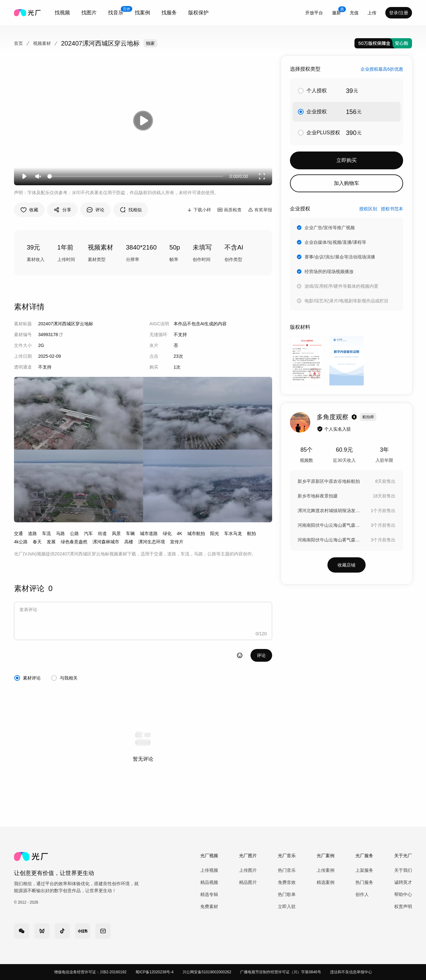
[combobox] (62, 13)
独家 (150, 43)
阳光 (215, 533)
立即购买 (347, 160)
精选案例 (326, 882)
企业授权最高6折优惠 (382, 69)
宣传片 (177, 542)
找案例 (142, 13)
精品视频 (209, 882)
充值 (354, 13)
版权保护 (198, 13)
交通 (18, 533)
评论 (261, 655)
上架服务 (364, 870)
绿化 (167, 533)
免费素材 (209, 906)
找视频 (62, 13)
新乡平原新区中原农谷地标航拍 (329, 481)
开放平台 (314, 13)
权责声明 (403, 906)
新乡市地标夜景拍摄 (318, 496)
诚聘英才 (403, 882)
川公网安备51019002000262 (207, 972)
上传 (372, 13)
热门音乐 (287, 870)
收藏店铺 (347, 565)
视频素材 (42, 43)
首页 (18, 43)
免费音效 (287, 882)
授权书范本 (392, 209)
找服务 (169, 13)
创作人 (362, 894)
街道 (102, 533)
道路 (32, 533)
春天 (37, 542)
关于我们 (403, 870)
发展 (51, 542)
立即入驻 (287, 906)
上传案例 (326, 870)
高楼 (129, 542)
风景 (116, 533)
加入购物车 (347, 183)
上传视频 (209, 870)
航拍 (251, 533)
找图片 (89, 13)
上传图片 (248, 870)
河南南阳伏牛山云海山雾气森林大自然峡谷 (329, 525)
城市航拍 (196, 533)
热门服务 (364, 882)
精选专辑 (209, 894)
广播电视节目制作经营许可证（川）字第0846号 (281, 972)
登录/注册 (399, 13)
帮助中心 (403, 894)
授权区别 (368, 209)
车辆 (130, 533)
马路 (60, 533)
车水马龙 (233, 533)
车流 (46, 533)
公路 (74, 533)
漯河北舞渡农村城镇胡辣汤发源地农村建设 (329, 511)
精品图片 (248, 882)
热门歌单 (287, 894)
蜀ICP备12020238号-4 (155, 972)
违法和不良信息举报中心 (351, 972)
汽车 (88, 533)
